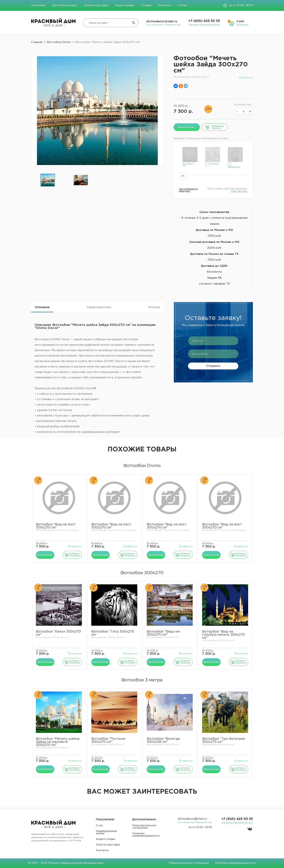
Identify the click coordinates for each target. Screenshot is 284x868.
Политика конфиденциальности (146, 835)
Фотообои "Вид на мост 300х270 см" (56, 526)
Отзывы (146, 5)
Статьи (182, 5)
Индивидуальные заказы (106, 832)
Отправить (213, 366)
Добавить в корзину (218, 127)
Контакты (164, 5)
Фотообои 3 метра (142, 680)
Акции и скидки (125, 5)
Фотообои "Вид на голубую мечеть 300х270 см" (224, 635)
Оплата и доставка (96, 5)
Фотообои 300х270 (142, 573)
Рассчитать (239, 191)
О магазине (39, 5)
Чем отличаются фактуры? (188, 190)
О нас (99, 826)
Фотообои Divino (142, 466)
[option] (48, 180)
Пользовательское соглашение (144, 827)
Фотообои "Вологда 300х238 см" (163, 740)
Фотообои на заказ (65, 5)
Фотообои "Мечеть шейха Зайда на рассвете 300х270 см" (58, 742)
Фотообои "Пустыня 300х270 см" (108, 740)
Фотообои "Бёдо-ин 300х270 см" (163, 633)
